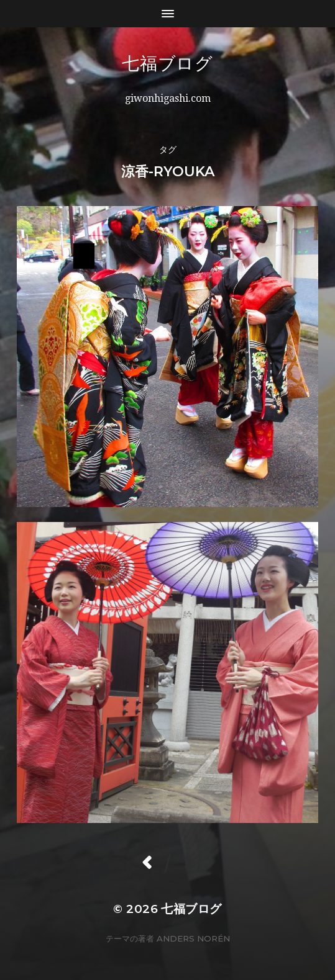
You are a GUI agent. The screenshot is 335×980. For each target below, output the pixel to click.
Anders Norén (193, 938)
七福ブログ (203, 63)
